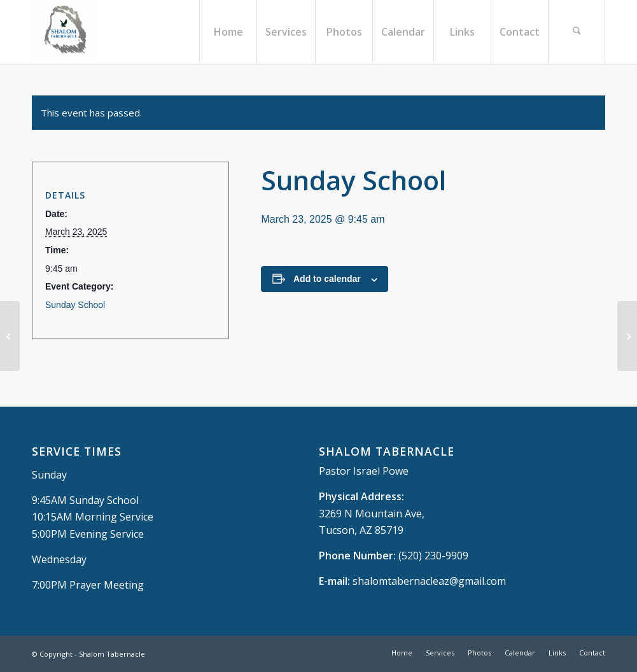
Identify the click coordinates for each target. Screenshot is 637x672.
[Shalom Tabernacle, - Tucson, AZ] (64, 32)
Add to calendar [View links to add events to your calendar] (327, 279)
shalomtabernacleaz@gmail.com (429, 581)
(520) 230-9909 (433, 556)
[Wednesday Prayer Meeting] (10, 336)
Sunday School (75, 305)
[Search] (577, 32)
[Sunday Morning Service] (627, 336)
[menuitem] (228, 32)
